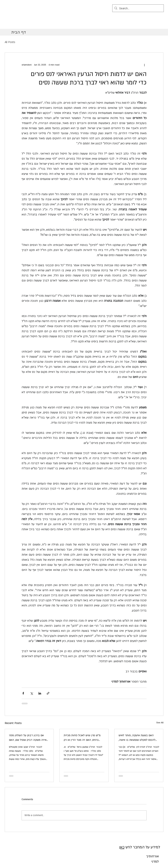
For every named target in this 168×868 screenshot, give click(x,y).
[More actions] (145, 65)
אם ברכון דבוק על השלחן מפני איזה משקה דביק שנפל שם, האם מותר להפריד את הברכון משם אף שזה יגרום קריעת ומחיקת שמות (28, 738)
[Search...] (138, 9)
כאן (122, 847)
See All (160, 723)
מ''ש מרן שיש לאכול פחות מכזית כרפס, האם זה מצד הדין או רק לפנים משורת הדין (82, 738)
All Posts (10, 42)
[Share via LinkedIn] (40, 693)
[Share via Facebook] (23, 693)
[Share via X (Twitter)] (31, 693)
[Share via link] (48, 693)
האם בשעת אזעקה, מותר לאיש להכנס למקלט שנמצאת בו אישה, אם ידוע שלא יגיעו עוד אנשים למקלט (137, 738)
